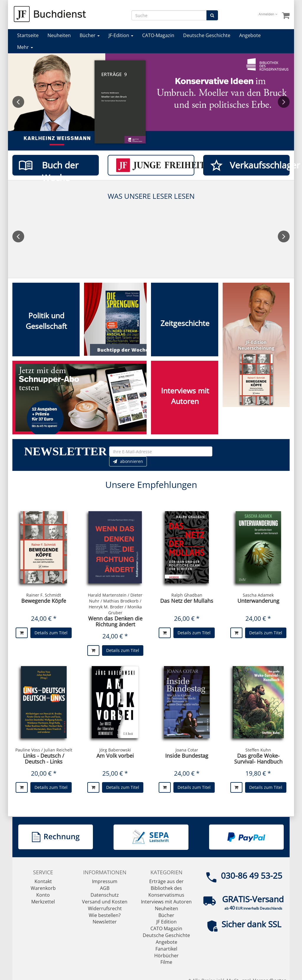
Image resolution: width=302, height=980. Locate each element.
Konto (43, 895)
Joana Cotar (187, 750)
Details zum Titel (51, 633)
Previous (18, 102)
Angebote (250, 35)
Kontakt (43, 881)
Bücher (90, 35)
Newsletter (105, 922)
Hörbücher (166, 956)
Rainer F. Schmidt (44, 595)
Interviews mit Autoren (166, 902)
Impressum (105, 881)
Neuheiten (59, 35)
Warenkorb (43, 888)
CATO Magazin (166, 928)
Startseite (28, 35)
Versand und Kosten (105, 902)
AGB (105, 888)
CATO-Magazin (158, 35)
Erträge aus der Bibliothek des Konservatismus (166, 888)
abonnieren (128, 461)
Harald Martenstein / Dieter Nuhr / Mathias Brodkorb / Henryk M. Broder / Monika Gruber (115, 604)
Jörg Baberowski (115, 750)
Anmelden (268, 14)
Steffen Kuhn (258, 750)
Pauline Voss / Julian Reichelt (44, 750)
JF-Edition (121, 35)
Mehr (25, 47)
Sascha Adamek (258, 595)
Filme (166, 962)
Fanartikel (166, 949)
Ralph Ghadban (187, 595)
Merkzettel (43, 902)
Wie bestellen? (105, 915)
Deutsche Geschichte (207, 35)
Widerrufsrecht (105, 908)
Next (284, 102)
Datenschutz (105, 895)
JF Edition (166, 922)
